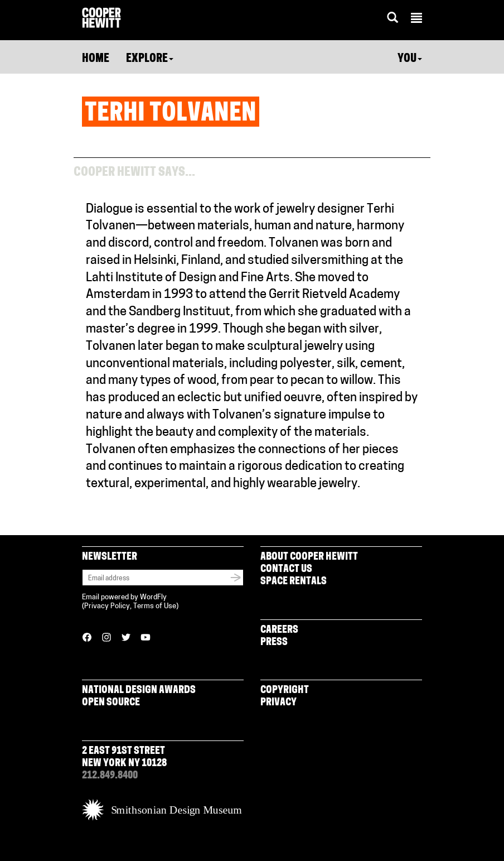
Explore (150, 59)
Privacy (278, 703)
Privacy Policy (107, 606)
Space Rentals (294, 582)
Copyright (285, 691)
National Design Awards (139, 691)
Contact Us (286, 569)
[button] (416, 20)
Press (274, 643)
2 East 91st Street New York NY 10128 (124, 757)
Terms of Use (155, 606)
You (410, 59)
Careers (279, 630)
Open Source (111, 703)
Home (96, 59)
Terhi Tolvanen (171, 114)
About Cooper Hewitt (309, 557)
